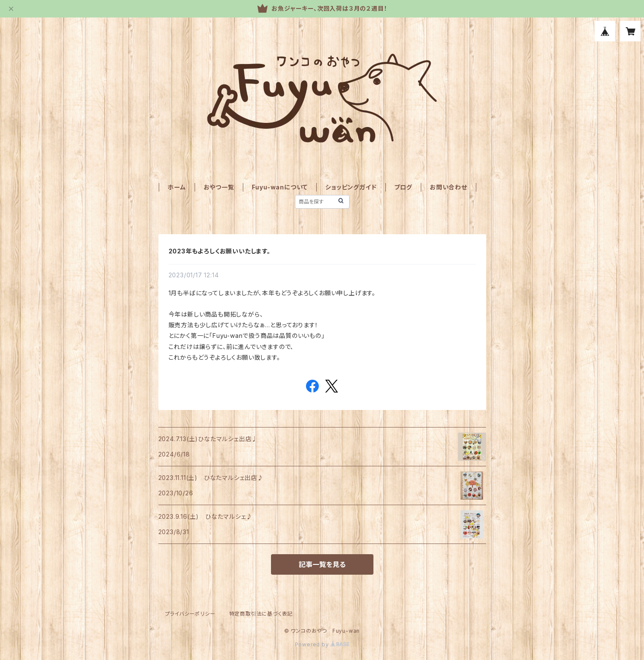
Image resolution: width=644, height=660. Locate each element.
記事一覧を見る (322, 564)
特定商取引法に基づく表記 (261, 614)
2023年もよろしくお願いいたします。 (220, 251)
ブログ (403, 187)
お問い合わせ (449, 187)
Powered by (322, 644)
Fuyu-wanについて (280, 187)
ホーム (177, 187)
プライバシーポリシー (190, 614)
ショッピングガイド (351, 187)
